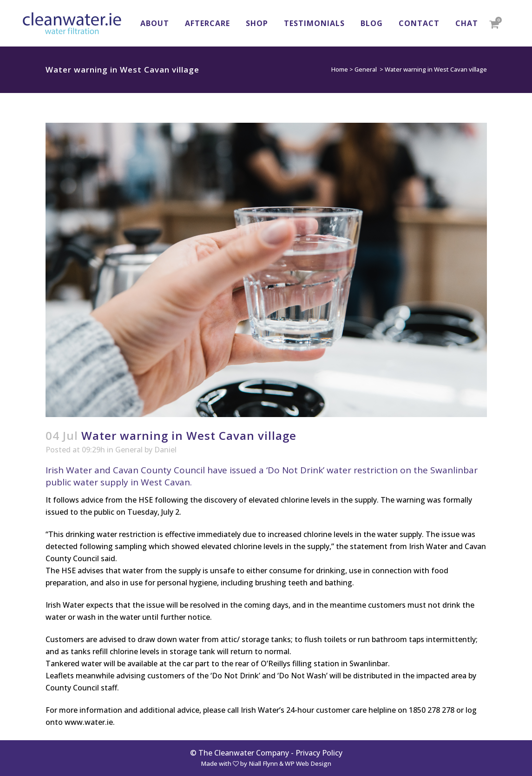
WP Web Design (308, 763)
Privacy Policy (319, 753)
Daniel (165, 450)
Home (340, 69)
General (366, 69)
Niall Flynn (263, 763)
